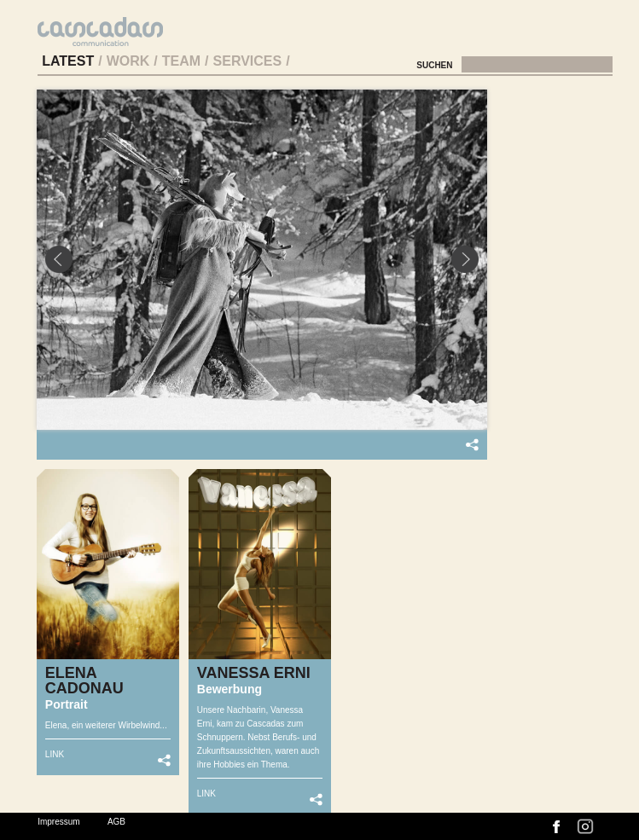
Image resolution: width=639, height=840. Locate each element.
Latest (68, 61)
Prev (59, 259)
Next (465, 259)
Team (181, 61)
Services (248, 61)
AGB (116, 822)
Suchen (436, 65)
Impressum (58, 822)
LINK (55, 754)
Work (128, 61)
